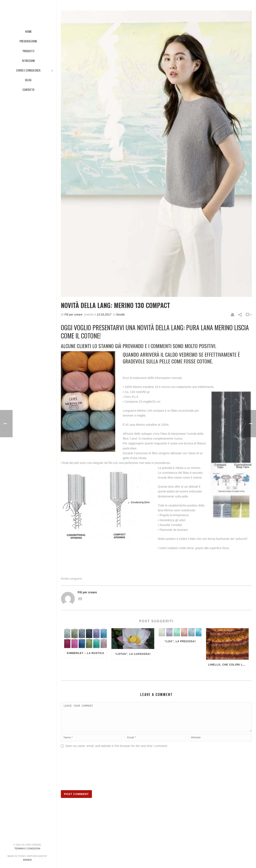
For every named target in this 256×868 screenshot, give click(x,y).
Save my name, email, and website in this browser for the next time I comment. (117, 751)
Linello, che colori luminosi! (228, 665)
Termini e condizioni (27, 848)
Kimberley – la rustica (86, 653)
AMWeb (27, 860)
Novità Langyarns (71, 579)
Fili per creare (73, 315)
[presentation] (78, 774)
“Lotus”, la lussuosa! (133, 654)
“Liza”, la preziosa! (180, 641)
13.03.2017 (104, 315)
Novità (120, 315)
